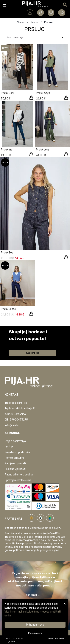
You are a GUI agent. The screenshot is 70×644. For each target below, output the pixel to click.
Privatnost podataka (17, 452)
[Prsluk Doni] (31, 98)
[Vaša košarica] (62, 13)
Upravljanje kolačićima (18, 480)
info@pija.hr (12, 425)
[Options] (35, 633)
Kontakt (10, 447)
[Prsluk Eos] (66, 257)
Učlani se (32, 353)
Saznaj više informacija (23, 344)
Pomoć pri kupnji (14, 458)
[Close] (35, 625)
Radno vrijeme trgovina (19, 475)
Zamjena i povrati (15, 463)
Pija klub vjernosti (15, 469)
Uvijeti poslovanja (15, 441)
